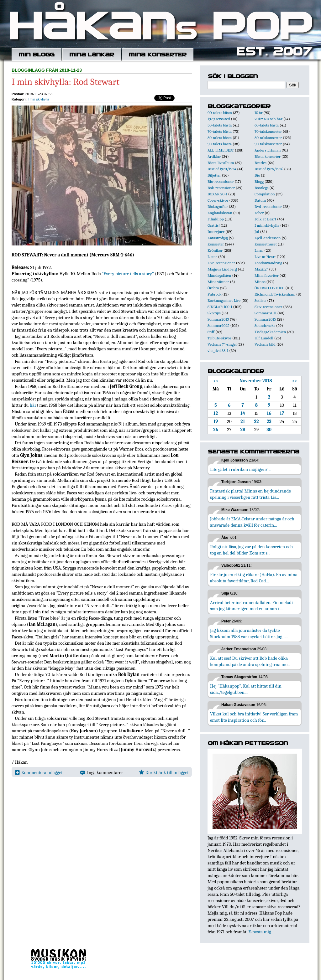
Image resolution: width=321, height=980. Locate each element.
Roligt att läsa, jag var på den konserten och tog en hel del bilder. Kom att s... (251, 550)
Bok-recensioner (221, 188)
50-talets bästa (220, 125)
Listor (212, 257)
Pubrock (214, 294)
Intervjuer (216, 232)
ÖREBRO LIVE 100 (269, 288)
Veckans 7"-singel (222, 344)
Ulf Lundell (264, 338)
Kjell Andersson (268, 238)
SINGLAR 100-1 (220, 307)
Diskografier (218, 206)
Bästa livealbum (221, 163)
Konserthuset (266, 244)
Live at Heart (265, 257)
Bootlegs (262, 188)
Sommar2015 (265, 319)
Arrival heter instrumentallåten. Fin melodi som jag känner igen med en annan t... (251, 606)
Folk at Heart (265, 219)
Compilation (265, 194)
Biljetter (214, 175)
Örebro (213, 288)
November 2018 (256, 381)
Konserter (216, 244)
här (33, 405)
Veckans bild (265, 344)
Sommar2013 (218, 319)
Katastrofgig (218, 238)
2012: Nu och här (268, 119)
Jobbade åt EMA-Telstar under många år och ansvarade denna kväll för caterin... (252, 522)
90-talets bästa (220, 144)
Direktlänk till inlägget (164, 772)
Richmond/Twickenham (275, 294)
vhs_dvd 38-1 (218, 351)
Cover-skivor (218, 200)
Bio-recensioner (221, 181)
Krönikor (215, 250)
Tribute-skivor (219, 338)
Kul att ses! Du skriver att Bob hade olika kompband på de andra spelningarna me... (250, 661)
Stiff (211, 332)
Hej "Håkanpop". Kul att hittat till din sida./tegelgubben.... (246, 689)
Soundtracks (265, 325)
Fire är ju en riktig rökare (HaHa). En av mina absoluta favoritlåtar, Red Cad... (254, 578)
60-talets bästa (267, 125)
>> (295, 381)
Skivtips (214, 313)
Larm (259, 250)
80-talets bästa (220, 138)
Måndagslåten (219, 275)
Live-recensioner (221, 263)
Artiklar (214, 156)
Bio (257, 175)
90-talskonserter (268, 144)
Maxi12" (261, 269)
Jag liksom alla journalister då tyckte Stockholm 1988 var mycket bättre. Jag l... (249, 633)
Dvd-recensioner (268, 206)
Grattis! (214, 225)
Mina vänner (218, 282)
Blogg (259, 181)
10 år (259, 113)
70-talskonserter (268, 131)
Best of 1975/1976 (269, 169)
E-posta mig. (260, 932)
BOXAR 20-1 (217, 194)
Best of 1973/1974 (222, 169)
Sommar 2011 (266, 313)
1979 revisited (219, 119)
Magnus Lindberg (222, 269)
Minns (260, 282)
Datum (260, 200)
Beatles (260, 163)
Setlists (260, 300)
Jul (257, 232)
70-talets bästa (220, 131)
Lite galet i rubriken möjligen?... (240, 469)
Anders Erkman (268, 150)
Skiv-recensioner (268, 307)
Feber (259, 213)
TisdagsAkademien (270, 332)
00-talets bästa (220, 113)
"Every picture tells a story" (128, 274)
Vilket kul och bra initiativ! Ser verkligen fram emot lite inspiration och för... (254, 717)
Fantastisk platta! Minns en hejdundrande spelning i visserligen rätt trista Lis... (250, 494)
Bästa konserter (268, 156)
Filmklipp (216, 219)
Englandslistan (220, 213)
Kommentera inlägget (39, 772)
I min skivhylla (38, 99)
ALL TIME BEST (221, 150)
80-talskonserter (268, 138)
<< (216, 381)
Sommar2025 (218, 325)
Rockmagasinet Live (224, 300)
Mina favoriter (267, 275)
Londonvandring (268, 263)
